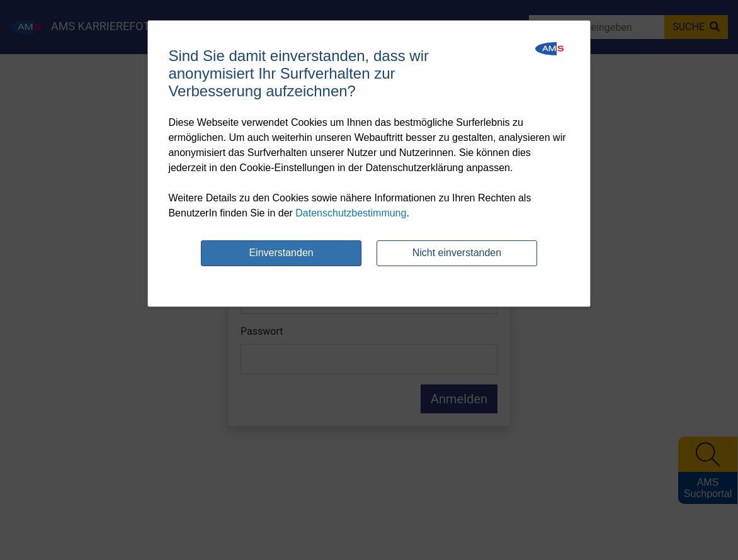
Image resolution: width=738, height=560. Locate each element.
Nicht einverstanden (457, 253)
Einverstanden (281, 253)
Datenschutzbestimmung (351, 213)
